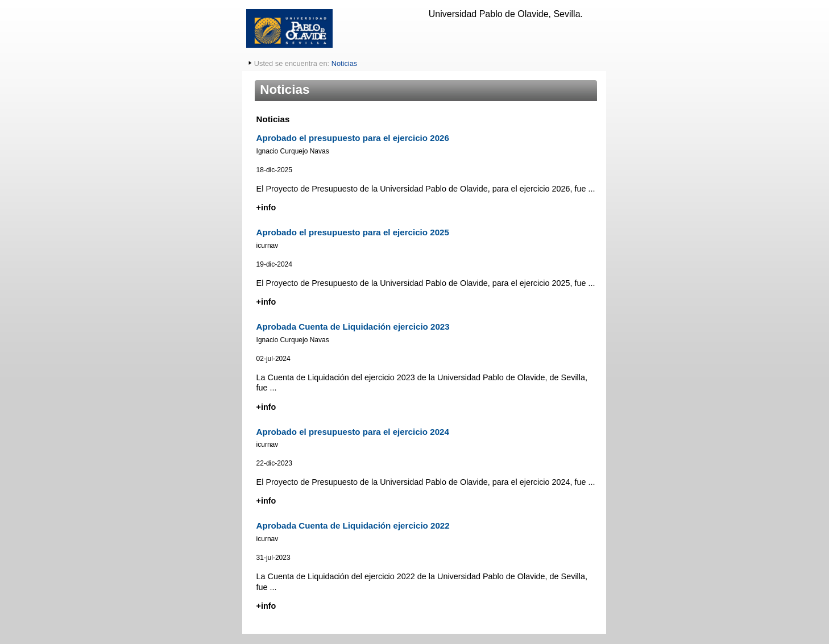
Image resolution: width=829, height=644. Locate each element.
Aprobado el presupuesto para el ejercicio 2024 (353, 432)
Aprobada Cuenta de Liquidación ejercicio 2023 (353, 327)
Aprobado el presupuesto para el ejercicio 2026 (353, 138)
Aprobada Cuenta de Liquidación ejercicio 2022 (353, 525)
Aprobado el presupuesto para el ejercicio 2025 (353, 232)
